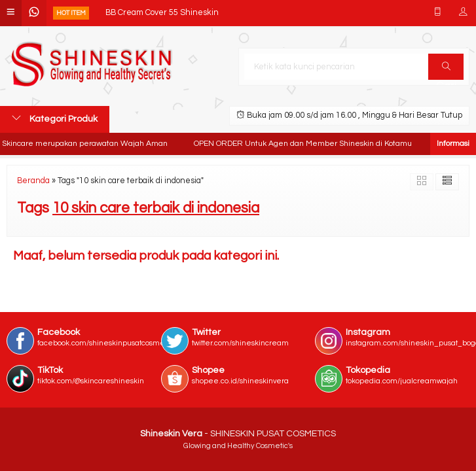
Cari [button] (446, 71)
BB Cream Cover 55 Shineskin (162, 13)
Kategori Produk (55, 118)
